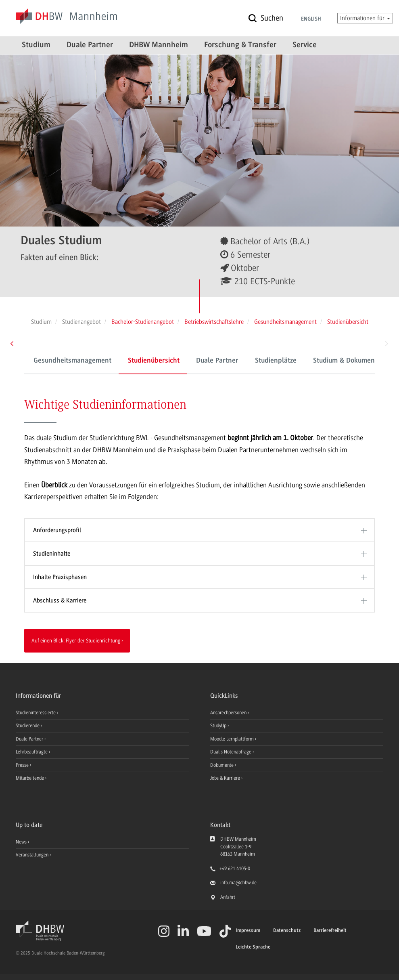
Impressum (248, 931)
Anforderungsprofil (57, 530)
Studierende (28, 726)
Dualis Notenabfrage (231, 752)
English (311, 19)
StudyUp (219, 726)
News (21, 842)
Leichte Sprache (253, 947)
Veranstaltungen (32, 855)
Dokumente (222, 765)
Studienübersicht (154, 361)
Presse (23, 765)
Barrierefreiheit (330, 931)
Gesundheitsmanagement (72, 361)
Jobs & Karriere (226, 778)
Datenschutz (287, 931)
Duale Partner (90, 45)
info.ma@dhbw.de (238, 883)
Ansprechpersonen (229, 713)
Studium (36, 45)
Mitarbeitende (30, 778)
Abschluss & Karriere (60, 600)
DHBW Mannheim (159, 45)
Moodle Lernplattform (233, 739)
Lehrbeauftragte (32, 752)
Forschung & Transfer (240, 45)
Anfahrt (228, 897)
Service (305, 45)
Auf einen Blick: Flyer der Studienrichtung (76, 640)
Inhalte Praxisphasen (60, 577)
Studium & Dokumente (347, 361)
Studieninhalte (52, 554)
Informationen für (365, 18)
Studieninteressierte (36, 713)
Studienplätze (276, 361)
